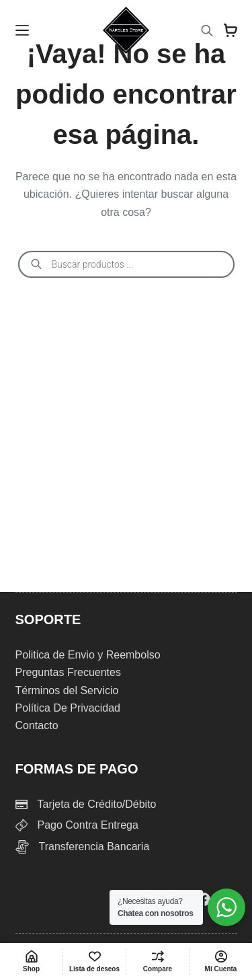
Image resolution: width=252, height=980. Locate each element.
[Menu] (22, 30)
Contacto (37, 725)
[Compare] (158, 962)
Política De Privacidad (68, 708)
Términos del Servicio (67, 690)
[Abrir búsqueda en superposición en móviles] (207, 31)
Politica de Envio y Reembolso (88, 655)
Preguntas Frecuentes (68, 672)
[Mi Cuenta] (221, 962)
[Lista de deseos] (94, 962)
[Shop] (31, 962)
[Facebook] (204, 899)
